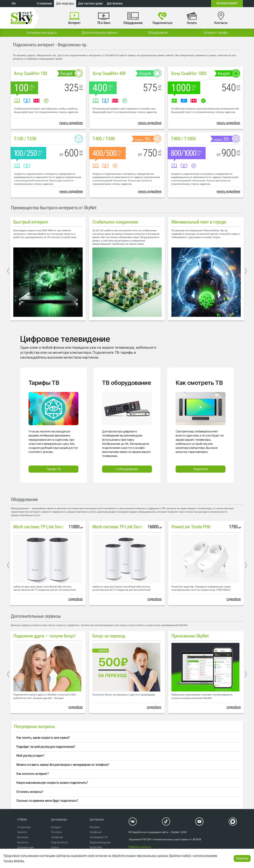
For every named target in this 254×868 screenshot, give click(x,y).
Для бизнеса (115, 3)
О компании (44, 3)
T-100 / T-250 (25, 139)
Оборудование (24, 499)
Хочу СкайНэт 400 (109, 73)
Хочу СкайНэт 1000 (189, 73)
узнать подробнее (71, 123)
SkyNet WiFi (96, 847)
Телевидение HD (99, 837)
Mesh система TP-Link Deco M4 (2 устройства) (56, 527)
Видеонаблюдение (100, 842)
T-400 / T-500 (104, 139)
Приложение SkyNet (190, 636)
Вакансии (23, 837)
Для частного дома (90, 3)
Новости (22, 832)
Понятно (242, 858)
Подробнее (201, 469)
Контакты (23, 842)
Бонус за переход (109, 636)
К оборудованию (127, 469)
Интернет (56, 827)
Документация (26, 847)
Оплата (55, 847)
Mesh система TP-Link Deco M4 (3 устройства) (135, 527)
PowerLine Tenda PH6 (191, 527)
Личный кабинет (227, 3)
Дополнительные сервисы (36, 616)
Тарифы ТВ (54, 469)
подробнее (75, 599)
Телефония (57, 837)
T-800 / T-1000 (183, 139)
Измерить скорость (140, 847)
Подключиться (59, 842)
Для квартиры (65, 3)
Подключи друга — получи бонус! (44, 636)
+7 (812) (182, 4)
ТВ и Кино (56, 832)
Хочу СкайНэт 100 (31, 73)
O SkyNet (22, 819)
